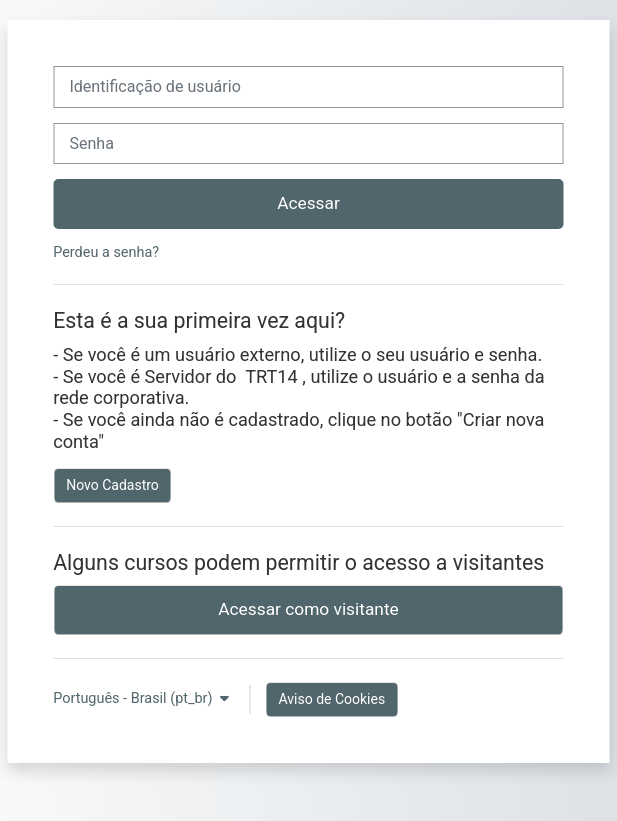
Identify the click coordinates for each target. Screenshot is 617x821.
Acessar (308, 203)
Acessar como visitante (308, 609)
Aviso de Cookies (331, 699)
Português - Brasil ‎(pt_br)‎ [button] (134, 698)
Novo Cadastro (112, 485)
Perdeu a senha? (106, 252)
